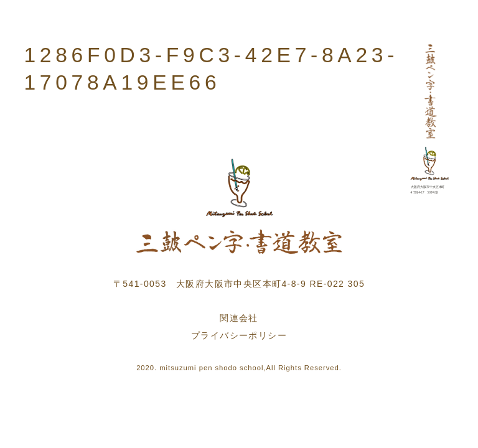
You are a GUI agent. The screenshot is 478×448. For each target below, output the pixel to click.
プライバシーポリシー (239, 335)
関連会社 (239, 318)
